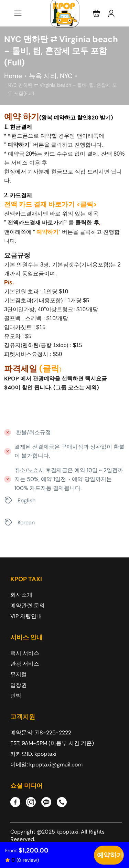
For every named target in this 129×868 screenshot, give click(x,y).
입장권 (19, 685)
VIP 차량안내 (26, 616)
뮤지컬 (19, 674)
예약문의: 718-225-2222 (41, 733)
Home (13, 76)
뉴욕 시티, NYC (51, 76)
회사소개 (21, 595)
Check (109, 855)
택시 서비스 (25, 653)
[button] (96, 13)
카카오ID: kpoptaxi (33, 754)
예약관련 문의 (28, 605)
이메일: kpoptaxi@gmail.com (46, 765)
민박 (16, 696)
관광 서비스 (25, 664)
